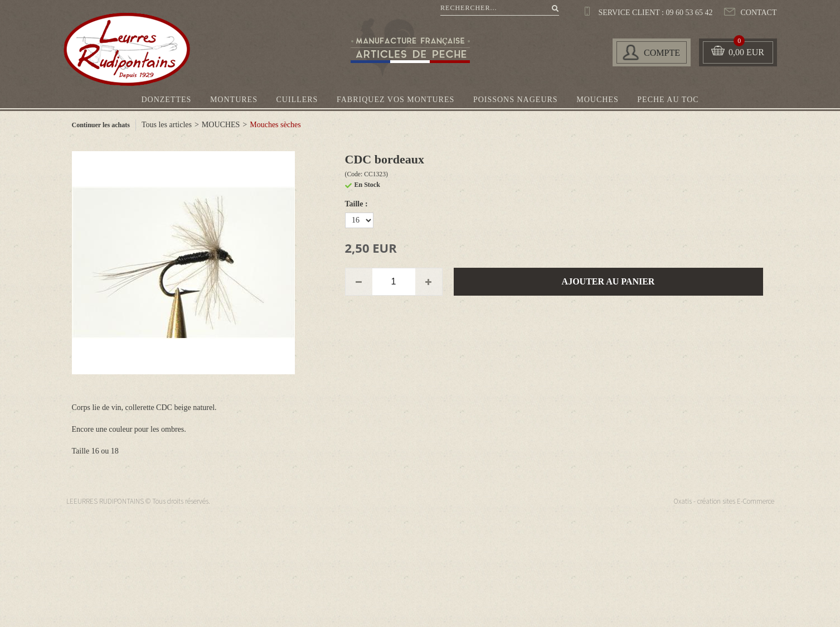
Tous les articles (167, 125)
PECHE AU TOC (668, 100)
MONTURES (234, 100)
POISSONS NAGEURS (516, 100)
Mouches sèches (275, 125)
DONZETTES (166, 100)
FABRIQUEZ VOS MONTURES (395, 100)
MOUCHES (597, 100)
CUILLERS (297, 100)
